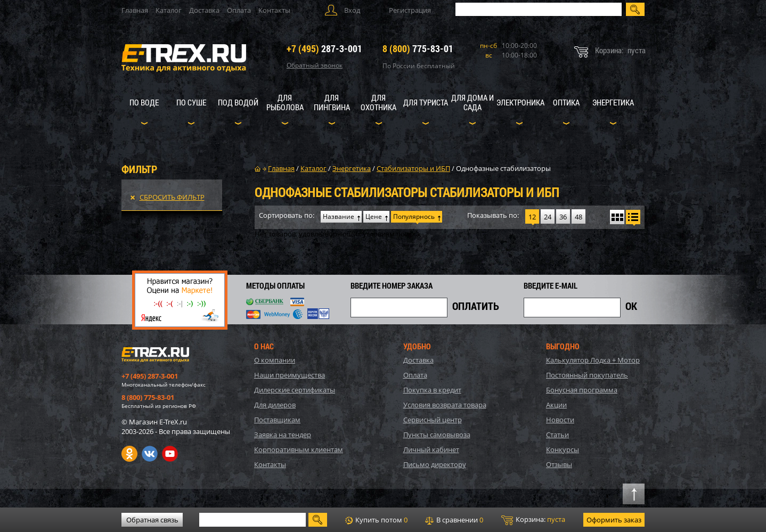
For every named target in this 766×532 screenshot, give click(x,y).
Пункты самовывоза (437, 435)
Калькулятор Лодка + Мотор (593, 360)
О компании (275, 360)
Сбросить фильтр (172, 197)
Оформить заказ (614, 520)
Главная (135, 10)
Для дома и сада (472, 102)
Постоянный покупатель (587, 375)
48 (578, 217)
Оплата (239, 10)
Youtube (170, 454)
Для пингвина (332, 102)
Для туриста (426, 102)
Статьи (557, 435)
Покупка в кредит (432, 390)
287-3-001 (324, 48)
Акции (556, 405)
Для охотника (378, 102)
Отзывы (559, 464)
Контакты (274, 10)
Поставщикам (277, 420)
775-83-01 (418, 48)
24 (548, 217)
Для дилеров (275, 405)
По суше (191, 102)
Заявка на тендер (283, 435)
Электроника (520, 102)
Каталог (169, 10)
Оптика (566, 102)
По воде (144, 102)
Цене (374, 216)
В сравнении (454, 520)
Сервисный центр (433, 420)
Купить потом (376, 520)
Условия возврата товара (445, 405)
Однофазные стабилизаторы (503, 168)
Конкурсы (563, 449)
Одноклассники (129, 454)
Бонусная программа (582, 390)
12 (532, 217)
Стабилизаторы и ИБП (413, 168)
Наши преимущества (290, 375)
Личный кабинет (431, 449)
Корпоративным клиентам (299, 449)
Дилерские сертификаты (295, 390)
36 (563, 217)
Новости (560, 420)
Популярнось (414, 216)
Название (339, 216)
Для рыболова (285, 102)
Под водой (238, 102)
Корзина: (533, 520)
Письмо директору (435, 464)
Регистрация (410, 10)
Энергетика (613, 102)
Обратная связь (152, 520)
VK (150, 454)
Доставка (204, 10)
